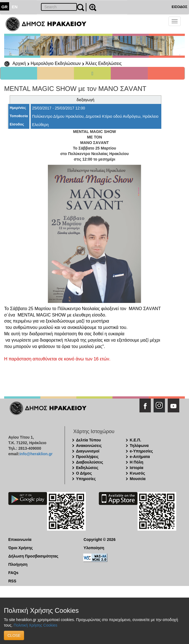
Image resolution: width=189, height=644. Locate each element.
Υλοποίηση (94, 548)
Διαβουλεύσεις (90, 462)
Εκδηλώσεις (87, 468)
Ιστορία (137, 468)
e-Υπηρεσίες (141, 451)
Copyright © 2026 (99, 540)
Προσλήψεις (87, 457)
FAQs (13, 573)
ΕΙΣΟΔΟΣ (179, 7)
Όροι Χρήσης (21, 548)
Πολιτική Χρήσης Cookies (35, 625)
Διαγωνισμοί (88, 451)
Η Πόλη (137, 462)
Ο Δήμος (84, 473)
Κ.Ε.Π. (135, 440)
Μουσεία (138, 479)
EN (15, 7)
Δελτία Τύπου (89, 440)
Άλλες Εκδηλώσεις (104, 63)
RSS (12, 581)
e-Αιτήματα (140, 457)
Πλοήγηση (18, 564)
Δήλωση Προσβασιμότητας (33, 556)
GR (5, 7)
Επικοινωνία (20, 540)
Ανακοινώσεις (89, 446)
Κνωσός (137, 473)
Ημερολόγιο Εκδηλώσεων (56, 63)
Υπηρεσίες (86, 479)
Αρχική (19, 63)
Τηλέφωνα (139, 446)
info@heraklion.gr (36, 454)
